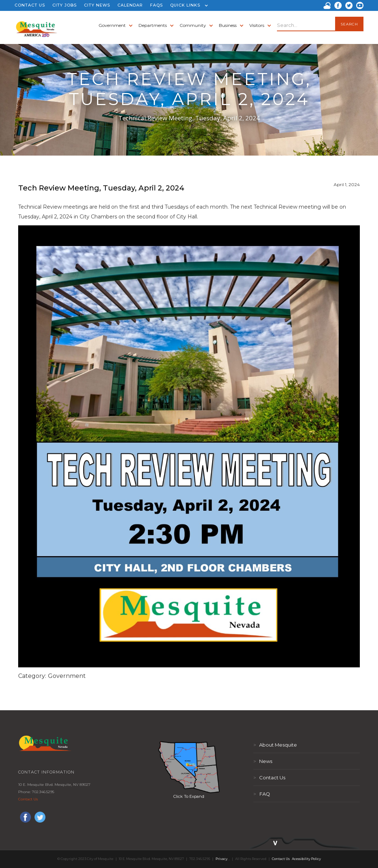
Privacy (222, 859)
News (263, 761)
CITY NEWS (97, 5)
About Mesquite (275, 745)
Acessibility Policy (306, 859)
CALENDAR (130, 5)
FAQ (262, 794)
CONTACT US (30, 5)
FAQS (156, 5)
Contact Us (28, 799)
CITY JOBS (65, 5)
